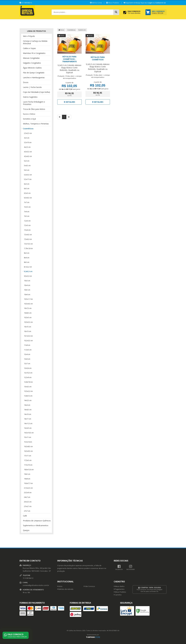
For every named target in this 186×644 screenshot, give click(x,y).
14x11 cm (28, 419)
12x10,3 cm (28, 373)
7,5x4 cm (27, 230)
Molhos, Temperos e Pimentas (36, 124)
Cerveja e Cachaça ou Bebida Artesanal (35, 42)
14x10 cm (28, 414)
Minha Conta (96, 3)
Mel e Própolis (29, 36)
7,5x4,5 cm (28, 235)
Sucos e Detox (29, 114)
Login (150, 3)
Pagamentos (119, 589)
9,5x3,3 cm (28, 276)
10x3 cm (27, 281)
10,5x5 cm (28, 317)
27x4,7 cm (28, 506)
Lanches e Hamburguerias (34, 77)
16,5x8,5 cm (28, 446)
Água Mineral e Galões (32, 68)
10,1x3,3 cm (28, 336)
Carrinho (118, 595)
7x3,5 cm (27, 207)
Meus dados (119, 586)
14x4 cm (27, 405)
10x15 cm (28, 327)
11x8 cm (27, 345)
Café (25, 516)
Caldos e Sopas (29, 48)
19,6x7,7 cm (28, 483)
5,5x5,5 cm (28, 175)
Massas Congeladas (31, 58)
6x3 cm (27, 184)
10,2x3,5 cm (28, 340)
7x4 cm (27, 212)
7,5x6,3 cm (28, 239)
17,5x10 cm (28, 465)
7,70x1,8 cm (28, 248)
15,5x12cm (28, 442)
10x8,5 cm (28, 313)
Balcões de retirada (65, 589)
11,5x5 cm (28, 350)
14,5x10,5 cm (29, 433)
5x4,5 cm (27, 165)
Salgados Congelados (32, 63)
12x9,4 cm (28, 368)
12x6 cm (27, 359)
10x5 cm (27, 290)
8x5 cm (27, 262)
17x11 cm (28, 456)
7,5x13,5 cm (28, 244)
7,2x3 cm (27, 221)
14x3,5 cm (28, 400)
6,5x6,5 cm (28, 198)
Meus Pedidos (113, 3)
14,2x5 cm (28, 428)
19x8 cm (27, 479)
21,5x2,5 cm (28, 488)
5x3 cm (27, 161)
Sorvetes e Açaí (29, 119)
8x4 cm (27, 258)
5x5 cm (27, 170)
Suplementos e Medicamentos (36, 525)
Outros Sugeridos (30, 97)
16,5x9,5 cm (28, 451)
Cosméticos (28, 129)
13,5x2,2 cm (28, 391)
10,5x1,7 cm (28, 299)
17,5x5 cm (28, 460)
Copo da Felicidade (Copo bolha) (36, 92)
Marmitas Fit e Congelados (34, 53)
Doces (26, 82)
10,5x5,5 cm (28, 322)
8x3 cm (27, 253)
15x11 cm (28, 437)
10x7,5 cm (28, 308)
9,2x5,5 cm (28, 271)
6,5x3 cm (27, 193)
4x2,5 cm (27, 147)
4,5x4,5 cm (28, 156)
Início (61, 30)
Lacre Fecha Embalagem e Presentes (34, 103)
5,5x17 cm (28, 179)
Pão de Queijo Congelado (34, 73)
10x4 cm (27, 285)
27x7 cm (27, 511)
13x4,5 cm (28, 387)
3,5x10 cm (28, 142)
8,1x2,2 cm (28, 267)
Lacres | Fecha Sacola (32, 87)
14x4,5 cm (28, 410)
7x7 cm (27, 202)
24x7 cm (27, 497)
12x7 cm (27, 364)
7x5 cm (27, 216)
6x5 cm (27, 188)
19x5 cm (27, 474)
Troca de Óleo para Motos (34, 109)
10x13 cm (28, 331)
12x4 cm (27, 354)
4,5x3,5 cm (28, 152)
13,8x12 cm (28, 396)
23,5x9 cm (28, 493)
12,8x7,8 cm (28, 382)
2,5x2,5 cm (28, 133)
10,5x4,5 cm (28, 304)
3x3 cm (27, 138)
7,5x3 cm (27, 225)
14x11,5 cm (28, 423)
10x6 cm (27, 294)
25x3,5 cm (28, 502)
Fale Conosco (89, 586)
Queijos (26, 530)
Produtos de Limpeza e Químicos (37, 521)
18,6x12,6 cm (29, 469)
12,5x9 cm (28, 377)
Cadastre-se (160, 3)
